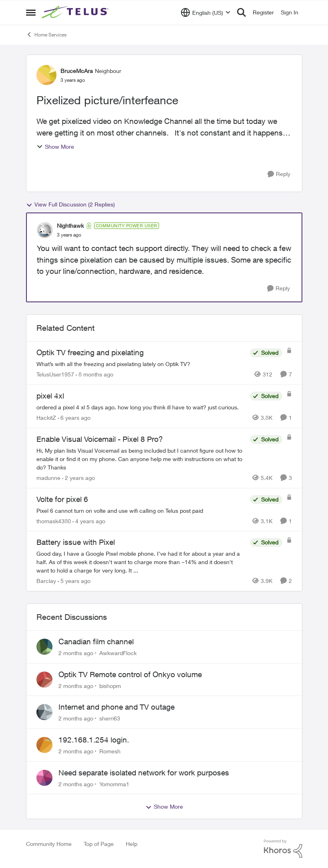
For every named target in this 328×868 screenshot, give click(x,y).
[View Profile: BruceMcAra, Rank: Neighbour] (46, 75)
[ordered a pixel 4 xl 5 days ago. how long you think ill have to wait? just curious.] (141, 407)
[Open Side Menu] (31, 12)
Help (132, 844)
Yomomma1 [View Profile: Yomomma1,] (114, 784)
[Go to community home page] (76, 12)
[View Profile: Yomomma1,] (44, 778)
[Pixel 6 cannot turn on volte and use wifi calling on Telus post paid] (141, 510)
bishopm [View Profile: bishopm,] (110, 685)
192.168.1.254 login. (94, 740)
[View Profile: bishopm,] (44, 680)
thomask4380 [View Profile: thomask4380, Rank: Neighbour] (54, 521)
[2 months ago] (76, 653)
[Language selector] (206, 12)
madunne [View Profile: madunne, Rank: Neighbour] (48, 478)
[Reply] (279, 174)
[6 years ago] (74, 418)
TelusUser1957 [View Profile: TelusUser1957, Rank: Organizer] (55, 374)
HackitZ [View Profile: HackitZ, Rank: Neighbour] (46, 418)
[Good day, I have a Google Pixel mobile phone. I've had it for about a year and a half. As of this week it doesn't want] (141, 562)
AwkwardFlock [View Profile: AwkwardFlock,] (118, 653)
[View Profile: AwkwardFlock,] (44, 647)
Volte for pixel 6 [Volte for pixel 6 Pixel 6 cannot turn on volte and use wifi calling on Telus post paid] (62, 499)
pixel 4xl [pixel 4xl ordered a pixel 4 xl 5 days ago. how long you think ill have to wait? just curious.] (50, 396)
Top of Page (99, 844)
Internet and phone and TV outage (117, 707)
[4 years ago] (89, 521)
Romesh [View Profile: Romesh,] (110, 751)
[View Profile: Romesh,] (44, 745)
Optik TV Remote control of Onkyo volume (130, 674)
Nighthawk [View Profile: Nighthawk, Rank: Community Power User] (70, 226)
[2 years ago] (78, 478)
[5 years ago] (74, 581)
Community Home (49, 844)
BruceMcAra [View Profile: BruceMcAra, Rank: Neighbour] (77, 71)
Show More (55, 147)
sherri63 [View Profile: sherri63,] (110, 718)
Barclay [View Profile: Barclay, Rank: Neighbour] (46, 581)
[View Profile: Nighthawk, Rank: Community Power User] (45, 230)
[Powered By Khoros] (283, 849)
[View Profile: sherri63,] (44, 712)
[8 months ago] (95, 374)
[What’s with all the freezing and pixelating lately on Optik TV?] (141, 364)
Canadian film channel (96, 641)
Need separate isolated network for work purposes (144, 773)
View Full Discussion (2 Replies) (70, 204)
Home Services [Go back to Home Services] (46, 34)
